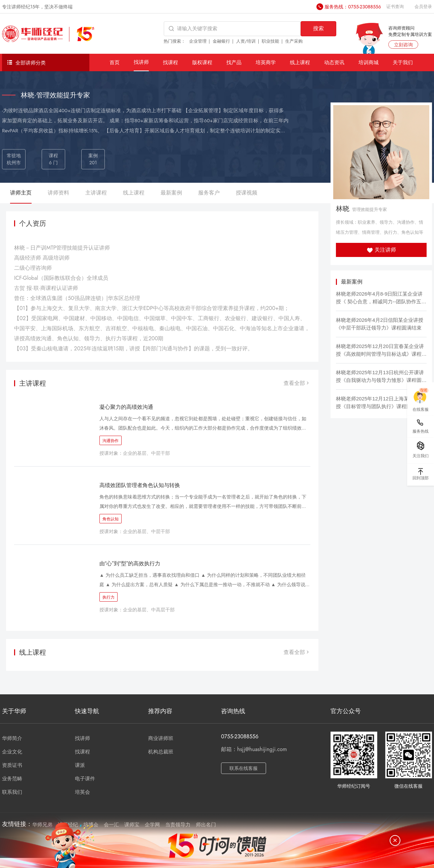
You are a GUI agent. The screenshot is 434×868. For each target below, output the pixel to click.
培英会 (82, 792)
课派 (80, 765)
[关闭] (395, 840)
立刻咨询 (403, 45)
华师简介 (12, 738)
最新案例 (171, 193)
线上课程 (300, 62)
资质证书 (12, 765)
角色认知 (111, 519)
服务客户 (209, 193)
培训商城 (368, 62)
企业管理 (198, 41)
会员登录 (423, 7)
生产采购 (294, 41)
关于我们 (403, 62)
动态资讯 (334, 62)
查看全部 (297, 383)
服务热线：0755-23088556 (353, 7)
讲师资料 (58, 193)
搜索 (318, 28)
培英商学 (266, 62)
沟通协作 (111, 441)
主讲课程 (96, 193)
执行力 (108, 597)
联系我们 (12, 792)
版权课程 (202, 62)
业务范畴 (12, 779)
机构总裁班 (161, 752)
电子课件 (85, 779)
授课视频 (247, 193)
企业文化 (12, 752)
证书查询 (395, 7)
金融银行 (221, 41)
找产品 (234, 62)
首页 (115, 62)
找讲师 (141, 62)
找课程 (170, 62)
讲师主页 (21, 193)
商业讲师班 (161, 738)
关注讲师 (381, 250)
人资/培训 (246, 41)
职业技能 (270, 41)
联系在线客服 (244, 768)
